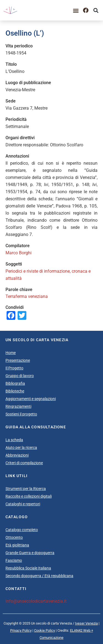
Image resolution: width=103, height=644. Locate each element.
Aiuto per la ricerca (21, 448)
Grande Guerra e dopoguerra (30, 553)
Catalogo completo (22, 530)
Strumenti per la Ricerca (26, 489)
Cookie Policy (44, 630)
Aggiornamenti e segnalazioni (31, 399)
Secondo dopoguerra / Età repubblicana (39, 576)
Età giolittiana (17, 545)
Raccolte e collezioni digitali (29, 496)
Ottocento (14, 537)
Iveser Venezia (86, 623)
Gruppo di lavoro (20, 376)
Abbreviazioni (17, 455)
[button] (76, 10)
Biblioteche (15, 391)
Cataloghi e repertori (23, 504)
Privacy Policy (21, 630)
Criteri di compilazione (24, 463)
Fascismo (14, 560)
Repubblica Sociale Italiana (28, 568)
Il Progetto (14, 368)
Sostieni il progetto (21, 414)
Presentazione (18, 360)
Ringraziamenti (18, 406)
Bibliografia (15, 383)
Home (11, 353)
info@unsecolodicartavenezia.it (36, 601)
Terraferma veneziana (27, 296)
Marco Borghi (19, 253)
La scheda (14, 440)
